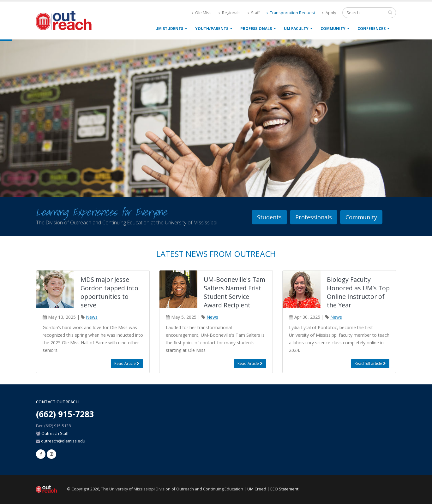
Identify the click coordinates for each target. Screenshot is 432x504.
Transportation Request (291, 13)
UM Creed (257, 489)
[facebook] (41, 454)
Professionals (256, 29)
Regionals (230, 13)
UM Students (169, 29)
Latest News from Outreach (216, 254)
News (92, 317)
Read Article (127, 363)
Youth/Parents (212, 29)
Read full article (370, 363)
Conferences (372, 29)
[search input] (390, 12)
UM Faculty (296, 29)
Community (333, 29)
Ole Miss (202, 13)
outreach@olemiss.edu (63, 441)
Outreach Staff (55, 433)
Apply (329, 13)
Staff (254, 13)
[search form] (369, 13)
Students (269, 217)
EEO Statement (284, 489)
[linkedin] (51, 454)
